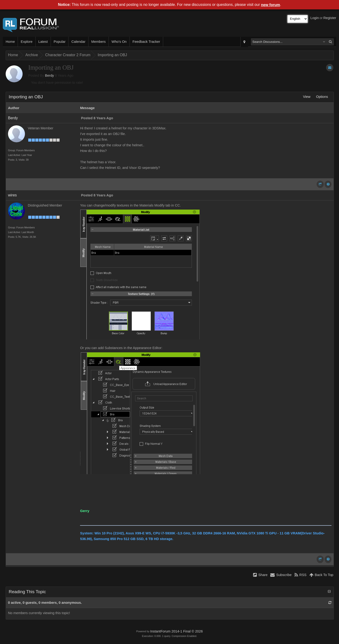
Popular (60, 42)
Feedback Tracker (146, 42)
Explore (27, 42)
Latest (43, 42)
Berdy (49, 76)
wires (12, 195)
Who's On (119, 42)
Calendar (78, 42)
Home (10, 42)
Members (99, 42)
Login (315, 18)
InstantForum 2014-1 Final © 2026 (176, 631)
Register (330, 18)
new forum (271, 5)
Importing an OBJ (112, 55)
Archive (32, 55)
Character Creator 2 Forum (68, 55)
